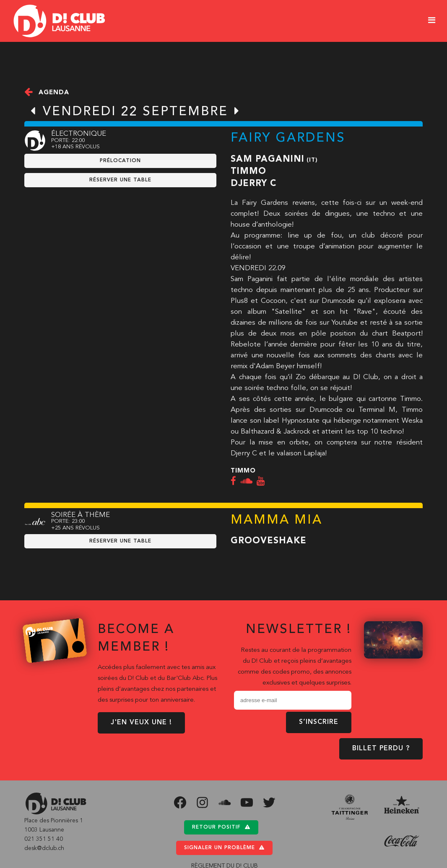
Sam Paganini (268, 159)
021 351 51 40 (44, 839)
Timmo (248, 172)
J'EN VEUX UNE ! (141, 723)
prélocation (120, 161)
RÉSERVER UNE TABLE (120, 180)
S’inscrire (319, 722)
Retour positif (221, 827)
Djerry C (253, 184)
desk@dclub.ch (44, 848)
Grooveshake (269, 541)
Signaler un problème (224, 848)
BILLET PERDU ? (381, 749)
